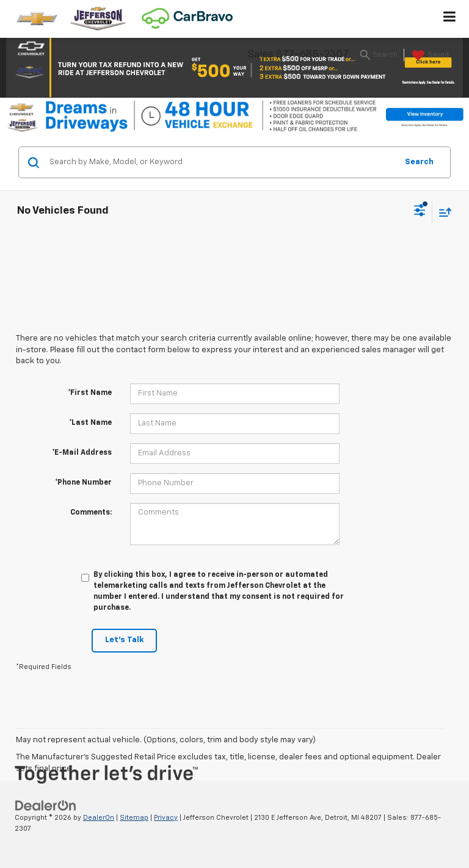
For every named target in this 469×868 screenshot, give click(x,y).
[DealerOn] (46, 805)
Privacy (166, 818)
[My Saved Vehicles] (429, 56)
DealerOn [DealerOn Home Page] (99, 818)
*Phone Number (83, 483)
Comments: (91, 513)
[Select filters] (420, 212)
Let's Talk (124, 640)
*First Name (90, 393)
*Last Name (90, 423)
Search (419, 162)
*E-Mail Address (82, 453)
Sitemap (134, 818)
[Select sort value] (442, 212)
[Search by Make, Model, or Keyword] (221, 162)
